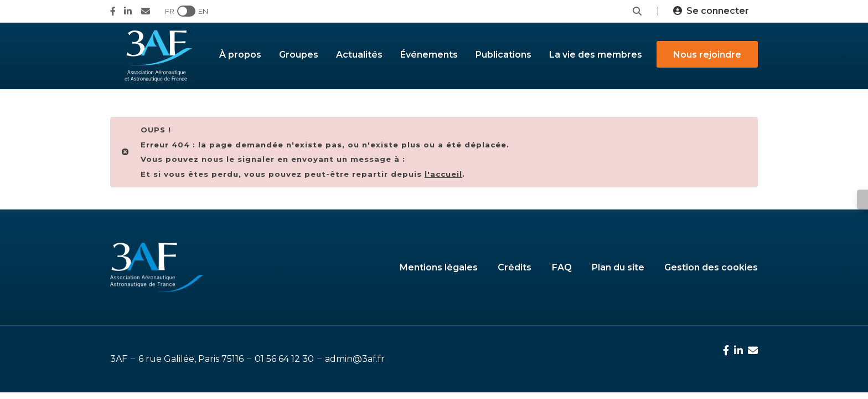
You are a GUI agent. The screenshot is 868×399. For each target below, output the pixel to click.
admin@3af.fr (355, 359)
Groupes (299, 55)
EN (203, 11)
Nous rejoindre (707, 55)
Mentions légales (439, 267)
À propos (240, 55)
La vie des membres (596, 55)
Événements (429, 55)
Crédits (515, 267)
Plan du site (618, 267)
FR (170, 11)
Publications (503, 55)
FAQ (562, 267)
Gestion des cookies (711, 267)
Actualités (359, 55)
